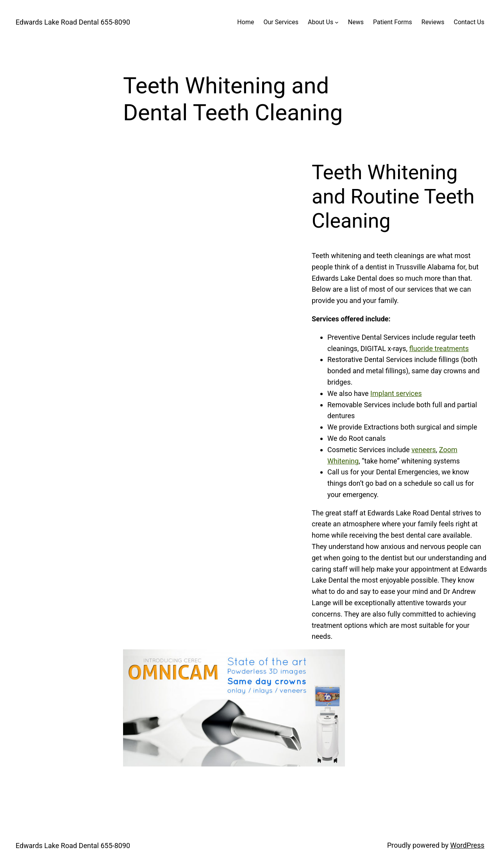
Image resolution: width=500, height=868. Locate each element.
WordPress (467, 845)
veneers (424, 450)
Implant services (396, 393)
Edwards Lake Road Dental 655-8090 (73, 22)
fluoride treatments (439, 348)
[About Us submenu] (337, 22)
